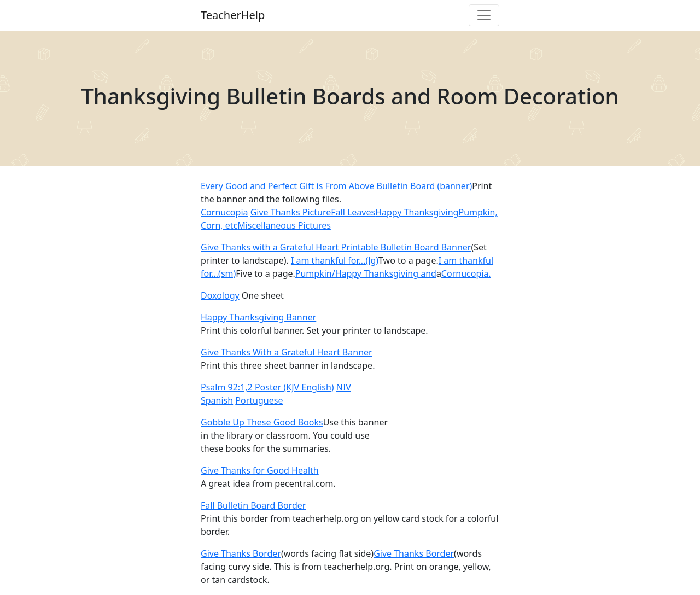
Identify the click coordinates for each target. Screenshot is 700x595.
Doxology (220, 295)
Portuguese (259, 400)
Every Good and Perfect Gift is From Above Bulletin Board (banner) (336, 186)
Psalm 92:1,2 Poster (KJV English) (267, 387)
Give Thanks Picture (291, 212)
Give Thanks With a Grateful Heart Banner (287, 352)
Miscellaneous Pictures (284, 225)
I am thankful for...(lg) (335, 260)
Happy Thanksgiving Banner (258, 317)
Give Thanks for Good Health (260, 470)
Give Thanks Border (241, 553)
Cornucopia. (466, 273)
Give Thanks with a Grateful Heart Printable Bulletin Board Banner (336, 247)
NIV (344, 387)
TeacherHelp (233, 15)
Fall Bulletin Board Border (253, 505)
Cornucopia (224, 212)
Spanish (217, 400)
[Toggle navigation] (484, 15)
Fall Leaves (353, 212)
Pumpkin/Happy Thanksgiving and (366, 273)
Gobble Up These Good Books (262, 422)
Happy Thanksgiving (417, 212)
